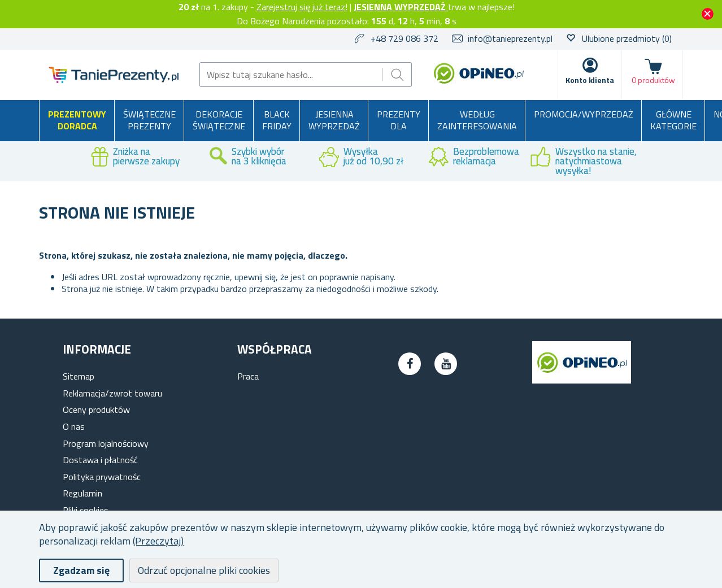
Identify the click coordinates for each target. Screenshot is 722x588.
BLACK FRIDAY (277, 120)
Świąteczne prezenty (149, 120)
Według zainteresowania (477, 120)
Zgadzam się (81, 570)
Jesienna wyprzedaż (334, 120)
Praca (248, 376)
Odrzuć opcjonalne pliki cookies (204, 570)
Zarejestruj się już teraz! (302, 7)
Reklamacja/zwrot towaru (112, 393)
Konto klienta (590, 80)
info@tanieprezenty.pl (510, 38)
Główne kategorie (673, 120)
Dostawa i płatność (100, 460)
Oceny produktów (96, 410)
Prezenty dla (399, 120)
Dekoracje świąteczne (219, 120)
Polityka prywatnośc (102, 477)
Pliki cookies (86, 510)
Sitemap (79, 376)
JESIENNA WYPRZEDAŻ (401, 7)
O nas (74, 426)
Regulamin (82, 493)
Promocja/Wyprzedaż (584, 114)
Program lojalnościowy (106, 443)
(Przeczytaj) (158, 541)
